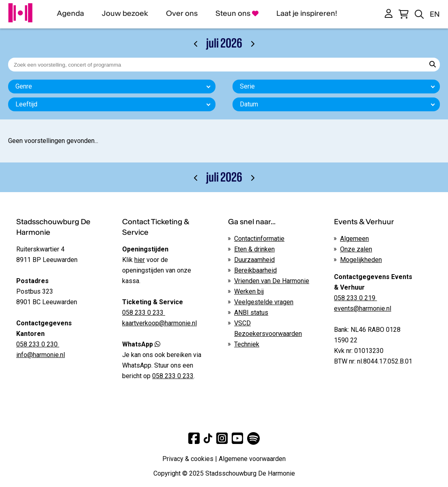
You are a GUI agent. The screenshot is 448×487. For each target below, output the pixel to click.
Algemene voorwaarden (252, 459)
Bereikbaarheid (255, 270)
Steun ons (237, 13)
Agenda (70, 13)
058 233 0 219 (355, 298)
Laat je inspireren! (307, 13)
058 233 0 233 (173, 376)
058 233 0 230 (38, 344)
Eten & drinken (254, 249)
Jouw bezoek (125, 13)
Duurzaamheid (254, 260)
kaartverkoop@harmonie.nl (159, 323)
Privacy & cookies (188, 459)
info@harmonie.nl (41, 355)
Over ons (182, 13)
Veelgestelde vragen (264, 302)
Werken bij (249, 291)
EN (435, 14)
